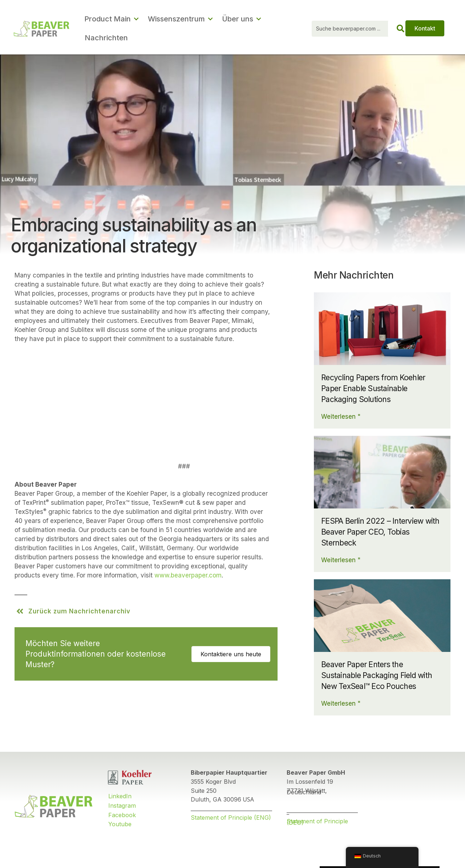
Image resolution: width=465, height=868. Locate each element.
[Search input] (360, 29)
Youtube (120, 824)
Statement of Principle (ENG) (231, 818)
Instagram (122, 806)
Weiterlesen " (341, 417)
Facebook (122, 815)
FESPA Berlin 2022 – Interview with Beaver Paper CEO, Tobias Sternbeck (380, 532)
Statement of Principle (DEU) (317, 822)
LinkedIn (120, 796)
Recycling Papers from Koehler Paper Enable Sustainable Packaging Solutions (373, 388)
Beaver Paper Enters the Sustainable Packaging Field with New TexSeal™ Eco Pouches (377, 675)
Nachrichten (106, 38)
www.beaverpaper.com (188, 575)
